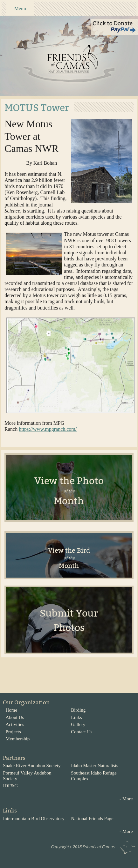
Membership (18, 739)
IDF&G (10, 786)
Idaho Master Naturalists (94, 766)
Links (76, 717)
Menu (20, 8)
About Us (15, 717)
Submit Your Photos (69, 621)
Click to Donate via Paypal (115, 27)
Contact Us (82, 732)
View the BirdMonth (69, 558)
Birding (78, 710)
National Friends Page (92, 819)
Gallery (78, 724)
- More (126, 799)
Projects (13, 732)
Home (12, 710)
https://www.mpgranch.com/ (48, 429)
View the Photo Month (69, 491)
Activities (15, 724)
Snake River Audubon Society (32, 766)
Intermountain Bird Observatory (34, 819)
